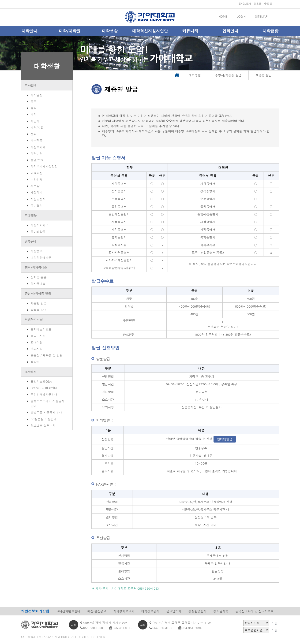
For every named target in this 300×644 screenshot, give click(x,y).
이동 (274, 623)
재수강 (35, 186)
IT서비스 (31, 372)
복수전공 (36, 140)
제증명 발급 (38, 303)
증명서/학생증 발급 (38, 293)
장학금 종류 (38, 277)
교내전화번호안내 (68, 611)
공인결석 (36, 206)
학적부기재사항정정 (44, 166)
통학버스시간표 (41, 329)
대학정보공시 (150, 611)
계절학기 (36, 192)
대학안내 (30, 31)
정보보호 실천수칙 (43, 426)
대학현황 (270, 31)
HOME (223, 16)
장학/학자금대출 (36, 267)
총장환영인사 (197, 611)
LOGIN (241, 16)
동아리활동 (38, 232)
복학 (34, 114)
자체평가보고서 (124, 611)
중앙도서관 (38, 336)
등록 (34, 102)
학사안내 (31, 85)
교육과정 (36, 173)
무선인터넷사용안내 (44, 394)
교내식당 (36, 342)
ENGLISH (245, 3)
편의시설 (36, 349)
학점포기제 (38, 147)
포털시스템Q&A (41, 381)
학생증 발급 (38, 310)
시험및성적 (38, 199)
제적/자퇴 (37, 128)
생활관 (35, 362)
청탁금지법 (221, 611)
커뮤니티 (190, 31)
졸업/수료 (37, 160)
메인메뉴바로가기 (0, 0)
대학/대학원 (70, 31)
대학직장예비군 (41, 258)
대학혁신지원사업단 (150, 31)
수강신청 (36, 180)
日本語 (257, 3)
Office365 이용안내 (44, 388)
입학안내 (230, 31)
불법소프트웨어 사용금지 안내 (47, 404)
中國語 (268, 3)
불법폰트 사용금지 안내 (47, 412)
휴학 (34, 108)
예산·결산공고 (97, 611)
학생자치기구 (39, 225)
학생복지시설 (34, 319)
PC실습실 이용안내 (43, 419)
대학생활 (110, 31)
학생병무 (36, 251)
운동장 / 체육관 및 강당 (47, 355)
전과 (34, 134)
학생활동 (31, 215)
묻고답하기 (174, 611)
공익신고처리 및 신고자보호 (255, 611)
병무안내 (31, 241)
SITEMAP (261, 16)
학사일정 (36, 95)
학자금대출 (38, 284)
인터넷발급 (225, 439)
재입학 (35, 121)
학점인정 (36, 154)
